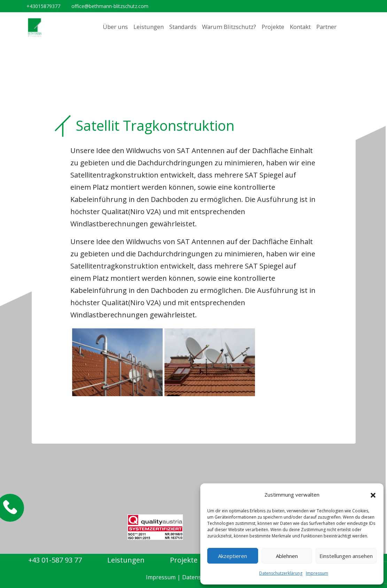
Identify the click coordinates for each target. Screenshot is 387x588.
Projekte (273, 27)
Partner (326, 27)
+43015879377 (43, 6)
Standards (183, 27)
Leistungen (149, 27)
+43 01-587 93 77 (55, 560)
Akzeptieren (233, 556)
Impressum (317, 573)
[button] (373, 495)
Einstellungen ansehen (346, 556)
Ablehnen (287, 556)
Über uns (115, 27)
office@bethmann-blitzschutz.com (110, 6)
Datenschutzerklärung (281, 573)
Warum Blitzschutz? (229, 27)
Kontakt (300, 27)
